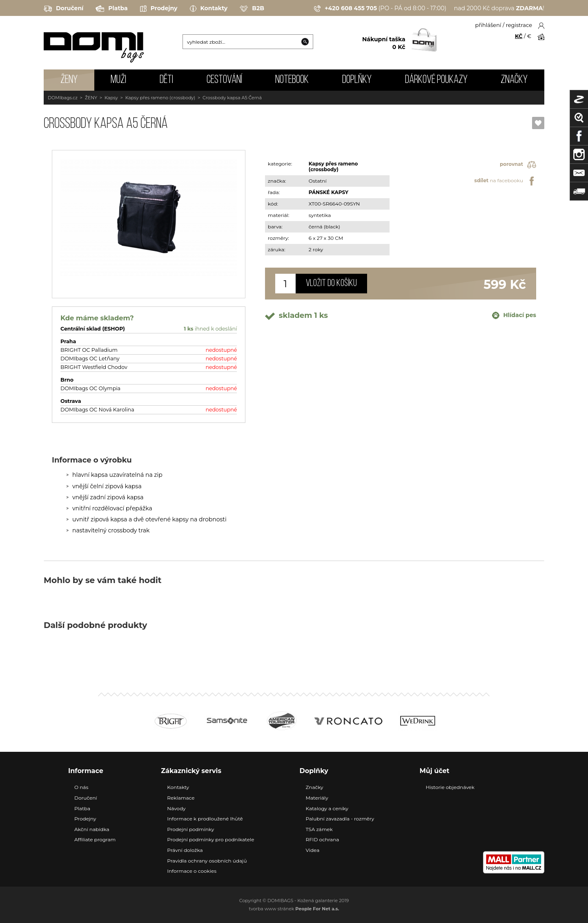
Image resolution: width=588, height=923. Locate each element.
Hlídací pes (514, 315)
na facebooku (505, 181)
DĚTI (166, 80)
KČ (519, 36)
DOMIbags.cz (63, 98)
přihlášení (488, 25)
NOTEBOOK (292, 80)
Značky (514, 80)
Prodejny (159, 9)
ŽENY (69, 80)
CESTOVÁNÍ (224, 80)
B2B (252, 9)
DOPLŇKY (357, 80)
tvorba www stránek (294, 909)
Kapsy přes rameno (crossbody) (160, 98)
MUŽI (118, 80)
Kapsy (111, 98)
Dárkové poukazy (436, 80)
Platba (111, 9)
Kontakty (209, 9)
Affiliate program (95, 839)
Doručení (63, 9)
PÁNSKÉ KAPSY (329, 192)
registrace (519, 25)
